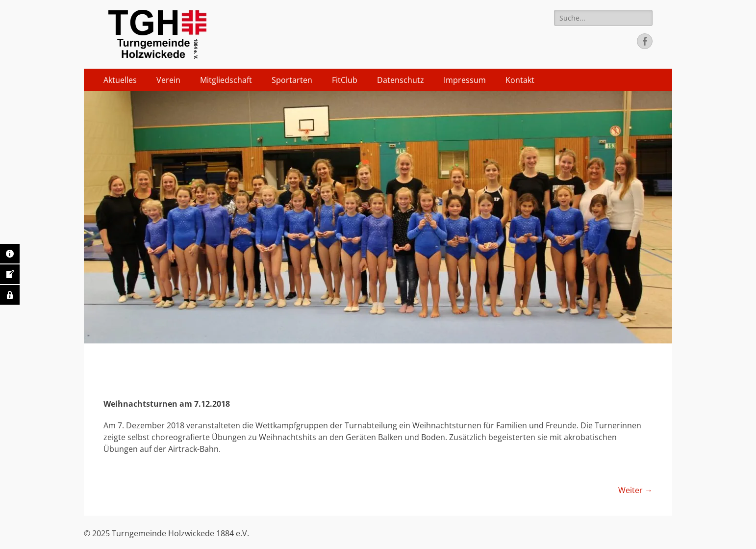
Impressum (465, 80)
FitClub (345, 80)
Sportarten (292, 80)
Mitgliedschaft (226, 80)
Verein (168, 80)
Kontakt (520, 80)
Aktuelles (120, 80)
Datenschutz (401, 80)
